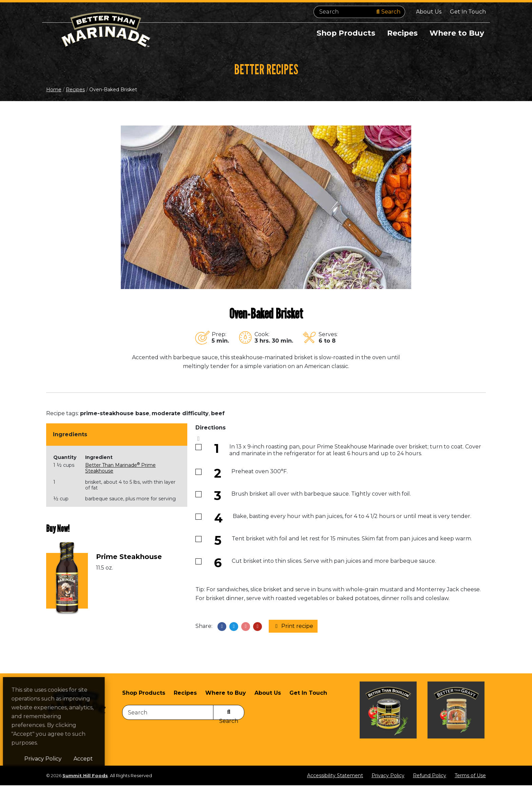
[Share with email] (258, 628)
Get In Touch (468, 12)
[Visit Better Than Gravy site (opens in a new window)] (456, 721)
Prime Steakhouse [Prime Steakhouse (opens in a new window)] (129, 558)
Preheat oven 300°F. (260, 473)
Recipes (401, 33)
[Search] (359, 12)
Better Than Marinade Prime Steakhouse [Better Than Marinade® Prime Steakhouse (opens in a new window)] (120, 470)
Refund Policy (430, 777)
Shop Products (344, 33)
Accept (128, 759)
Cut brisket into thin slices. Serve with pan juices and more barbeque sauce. (334, 563)
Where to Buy (456, 33)
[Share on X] (234, 628)
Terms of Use (470, 777)
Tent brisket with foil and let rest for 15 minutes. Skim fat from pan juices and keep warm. (352, 540)
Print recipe (293, 628)
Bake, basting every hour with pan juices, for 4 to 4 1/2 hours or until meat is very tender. (352, 518)
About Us (429, 12)
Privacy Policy (388, 777)
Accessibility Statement (335, 777)
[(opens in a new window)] (67, 582)
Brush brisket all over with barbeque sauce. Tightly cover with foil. (321, 495)
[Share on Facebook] (222, 628)
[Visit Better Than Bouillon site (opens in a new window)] (388, 721)
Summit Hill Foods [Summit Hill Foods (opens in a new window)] (85, 777)
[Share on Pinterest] (246, 628)
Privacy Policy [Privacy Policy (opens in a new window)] (88, 759)
